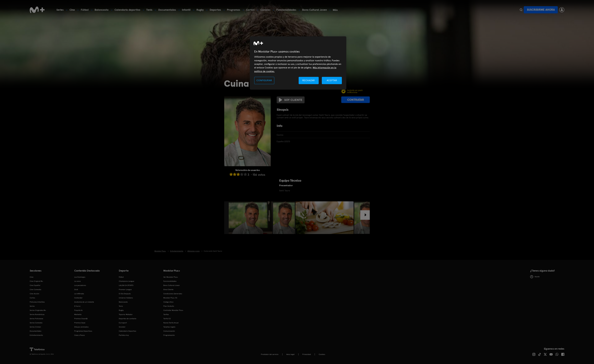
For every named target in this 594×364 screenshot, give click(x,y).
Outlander (78, 298)
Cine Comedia (35, 290)
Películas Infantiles (37, 302)
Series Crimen (35, 327)
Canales (265, 10)
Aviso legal (290, 354)
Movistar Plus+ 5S (170, 298)
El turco (77, 306)
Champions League (127, 281)
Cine (72, 10)
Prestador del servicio (270, 354)
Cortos (250, 10)
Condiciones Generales (173, 294)
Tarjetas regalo (169, 327)
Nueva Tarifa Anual (171, 323)
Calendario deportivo (127, 10)
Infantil (186, 10)
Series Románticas (37, 314)
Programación (169, 335)
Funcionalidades (286, 10)
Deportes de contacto (128, 319)
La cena (77, 281)
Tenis (149, 10)
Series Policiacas (36, 319)
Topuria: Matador (126, 314)
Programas (234, 10)
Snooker (122, 327)
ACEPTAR (332, 80)
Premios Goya (80, 323)
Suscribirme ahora (541, 10)
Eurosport (123, 323)
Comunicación (169, 331)
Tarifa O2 (167, 319)
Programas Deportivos (83, 331)
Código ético (168, 302)
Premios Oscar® (81, 319)
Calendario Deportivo (127, 331)
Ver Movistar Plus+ (171, 277)
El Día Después (125, 294)
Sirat (76, 290)
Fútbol (85, 10)
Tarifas (166, 314)
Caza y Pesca (79, 335)
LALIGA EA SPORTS (126, 285)
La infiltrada (79, 294)
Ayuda (535, 277)
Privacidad (307, 354)
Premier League (125, 290)
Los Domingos (80, 277)
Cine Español (35, 285)
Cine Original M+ (36, 281)
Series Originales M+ (38, 310)
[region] (298, 63)
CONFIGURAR (264, 80)
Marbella (78, 314)
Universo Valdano (126, 298)
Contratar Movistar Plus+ (173, 310)
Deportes (215, 10)
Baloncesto (102, 10)
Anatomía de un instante (84, 302)
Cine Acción (34, 294)
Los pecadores (80, 285)
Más (335, 10)
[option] (251, 218)
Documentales (167, 10)
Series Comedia (36, 323)
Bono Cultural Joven (315, 10)
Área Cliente (168, 290)
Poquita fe (78, 310)
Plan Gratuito (169, 306)
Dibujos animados (81, 327)
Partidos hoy (124, 335)
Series (60, 10)
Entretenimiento (36, 335)
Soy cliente (291, 100)
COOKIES (322, 354)
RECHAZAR (309, 80)
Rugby (200, 10)
